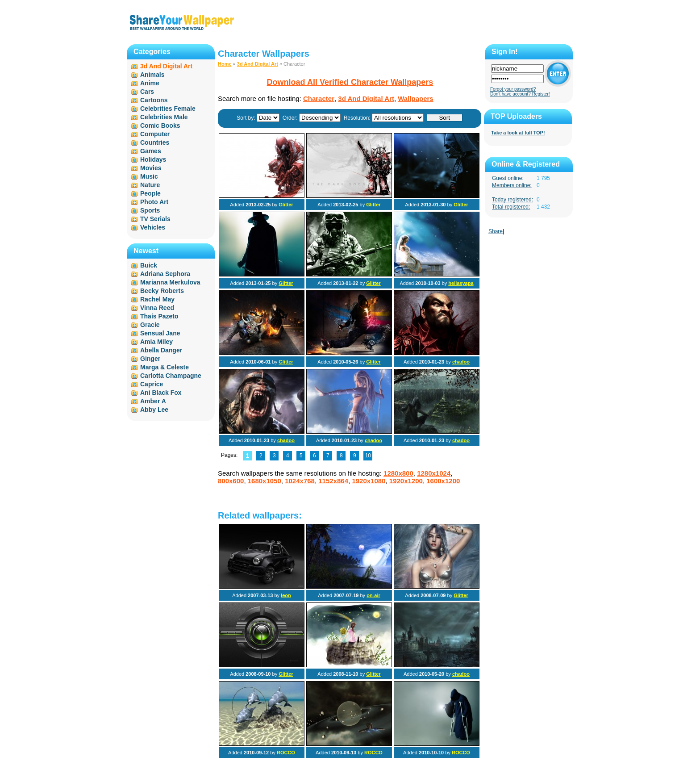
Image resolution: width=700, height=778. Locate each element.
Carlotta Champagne (171, 376)
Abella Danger (161, 350)
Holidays (153, 159)
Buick (149, 265)
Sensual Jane (160, 333)
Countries (155, 142)
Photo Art (154, 202)
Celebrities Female (168, 109)
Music (149, 176)
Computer (155, 134)
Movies (151, 168)
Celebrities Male (164, 117)
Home (225, 64)
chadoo (461, 362)
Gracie (150, 325)
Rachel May (157, 299)
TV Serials (155, 219)
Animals (152, 75)
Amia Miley (156, 342)
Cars (147, 92)
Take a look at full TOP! (518, 133)
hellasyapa (461, 283)
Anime (150, 83)
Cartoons (154, 100)
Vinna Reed (157, 308)
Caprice (152, 384)
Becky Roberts (162, 291)
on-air (373, 595)
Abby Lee (154, 410)
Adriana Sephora (165, 274)
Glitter (286, 205)
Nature (150, 185)
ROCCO (286, 753)
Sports (150, 210)
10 (368, 456)
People (150, 193)
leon (286, 595)
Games (151, 151)
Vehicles (153, 227)
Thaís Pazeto (159, 316)
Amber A (153, 401)
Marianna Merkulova (170, 282)
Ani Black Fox (161, 393)
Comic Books (160, 125)
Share (496, 231)
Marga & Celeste (165, 367)
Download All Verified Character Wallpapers (350, 82)
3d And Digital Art (258, 64)
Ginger (150, 359)
